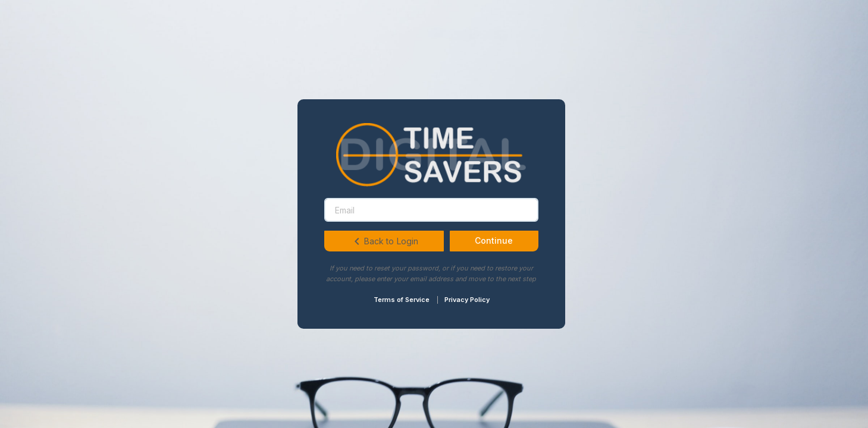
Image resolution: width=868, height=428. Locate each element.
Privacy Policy (467, 300)
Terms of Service (402, 300)
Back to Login (384, 241)
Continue (494, 240)
